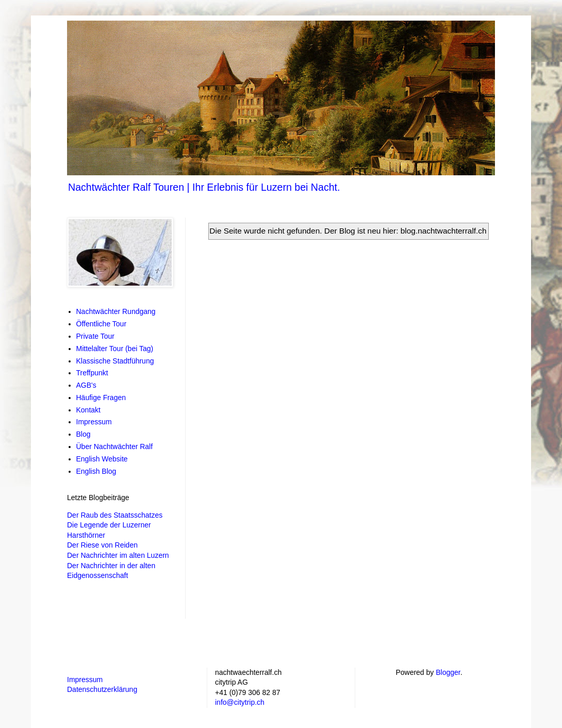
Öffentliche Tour (102, 324)
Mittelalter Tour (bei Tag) (115, 349)
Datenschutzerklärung (102, 689)
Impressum (94, 422)
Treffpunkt (92, 373)
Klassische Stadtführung (115, 361)
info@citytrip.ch (240, 702)
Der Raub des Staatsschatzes (115, 515)
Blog (84, 434)
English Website (102, 459)
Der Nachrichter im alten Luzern (118, 555)
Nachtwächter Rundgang (116, 311)
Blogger (448, 672)
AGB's (86, 385)
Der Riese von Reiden (102, 545)
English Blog (96, 471)
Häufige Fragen (101, 398)
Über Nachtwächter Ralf (115, 446)
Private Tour (95, 336)
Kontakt (88, 410)
